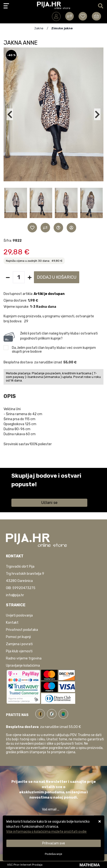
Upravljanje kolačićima (23, 666)
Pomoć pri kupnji (18, 637)
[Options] (53, 854)
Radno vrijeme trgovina (24, 658)
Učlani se (49, 503)
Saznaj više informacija (29, 491)
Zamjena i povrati (19, 644)
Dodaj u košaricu (57, 277)
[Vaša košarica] (96, 16)
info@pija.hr (15, 595)
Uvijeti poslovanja (19, 615)
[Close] (53, 843)
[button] (16, 205)
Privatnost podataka (22, 630)
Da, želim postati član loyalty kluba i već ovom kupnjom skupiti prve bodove (54, 350)
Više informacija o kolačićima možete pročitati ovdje (46, 832)
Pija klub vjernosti (19, 651)
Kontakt (12, 623)
